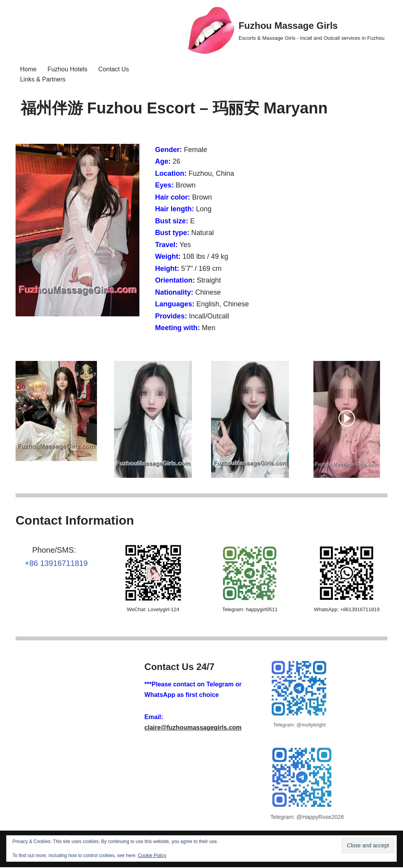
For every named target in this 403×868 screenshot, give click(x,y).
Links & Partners (43, 80)
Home (29, 69)
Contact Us (114, 69)
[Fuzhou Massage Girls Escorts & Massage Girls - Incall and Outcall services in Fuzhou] (286, 30)
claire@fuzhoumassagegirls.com (193, 728)
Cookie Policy (152, 856)
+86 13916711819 (56, 564)
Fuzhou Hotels (68, 69)
